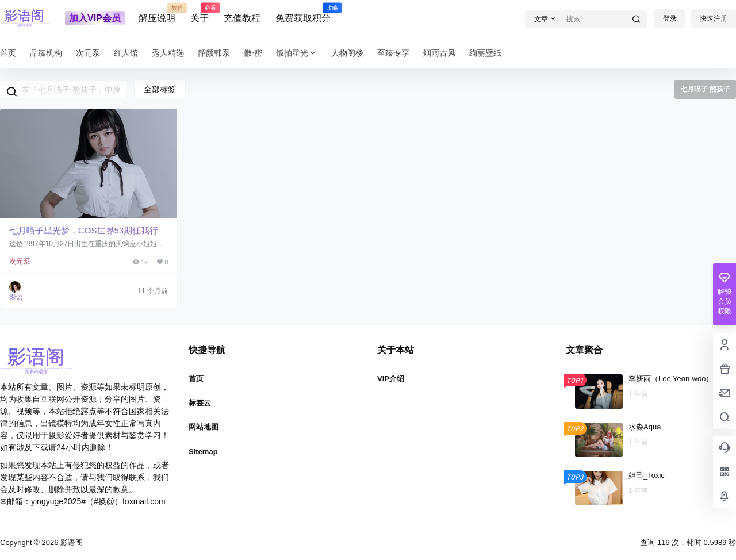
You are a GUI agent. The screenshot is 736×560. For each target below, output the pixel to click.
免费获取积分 (303, 13)
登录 (670, 18)
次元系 (20, 262)
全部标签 (160, 89)
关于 (200, 13)
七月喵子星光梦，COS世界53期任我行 (84, 230)
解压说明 (157, 13)
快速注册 (714, 18)
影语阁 (70, 542)
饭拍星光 (297, 53)
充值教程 (242, 18)
